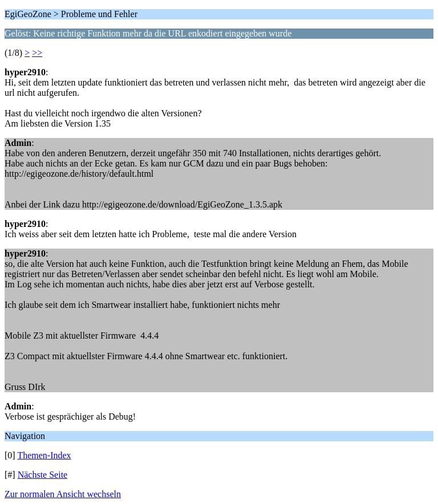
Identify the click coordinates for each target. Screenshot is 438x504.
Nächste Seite (43, 475)
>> (37, 53)
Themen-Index (44, 455)
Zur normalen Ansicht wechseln (63, 494)
